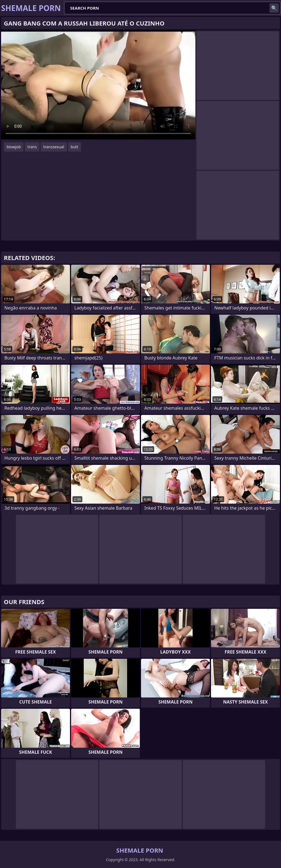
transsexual (54, 147)
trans (32, 147)
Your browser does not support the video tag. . (98, 85)
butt (75, 147)
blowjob (14, 147)
